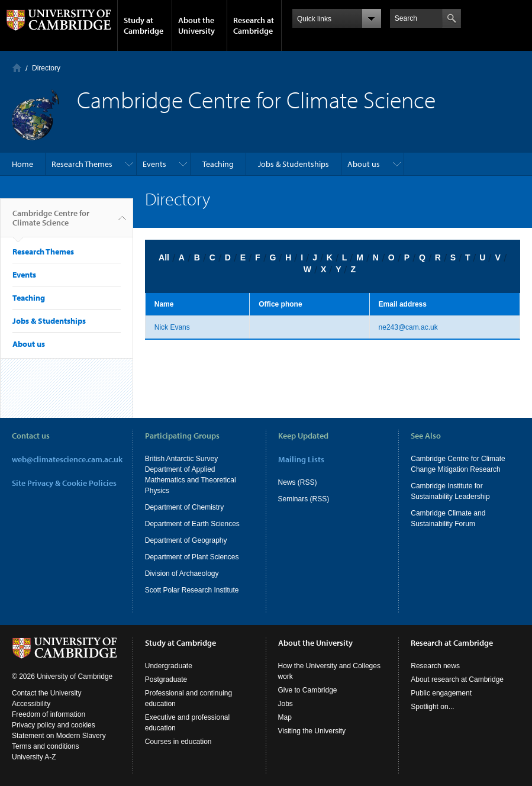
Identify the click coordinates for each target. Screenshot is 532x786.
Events (154, 164)
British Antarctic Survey (181, 459)
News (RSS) (298, 482)
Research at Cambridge (254, 25)
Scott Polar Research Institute (192, 590)
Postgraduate (166, 679)
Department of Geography (186, 540)
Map (285, 717)
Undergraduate (169, 666)
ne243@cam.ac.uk (408, 327)
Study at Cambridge (144, 25)
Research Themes (82, 164)
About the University (196, 25)
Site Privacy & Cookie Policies (64, 483)
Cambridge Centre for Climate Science (51, 223)
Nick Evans (172, 327)
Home (17, 68)
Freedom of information (49, 714)
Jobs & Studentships (294, 164)
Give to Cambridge (308, 690)
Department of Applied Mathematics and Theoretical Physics (191, 480)
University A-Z (34, 757)
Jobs (286, 704)
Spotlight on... (432, 707)
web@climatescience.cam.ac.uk (67, 459)
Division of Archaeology (182, 574)
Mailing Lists (301, 459)
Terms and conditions (45, 746)
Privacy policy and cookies (54, 725)
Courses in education (178, 742)
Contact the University (46, 693)
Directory (46, 68)
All (164, 257)
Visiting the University (312, 731)
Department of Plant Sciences (192, 557)
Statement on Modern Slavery (59, 736)
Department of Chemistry (184, 507)
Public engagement (441, 693)
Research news (435, 666)
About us (364, 164)
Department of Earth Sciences (192, 524)
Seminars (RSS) (304, 499)
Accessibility (31, 704)
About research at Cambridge (457, 679)
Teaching (218, 164)
